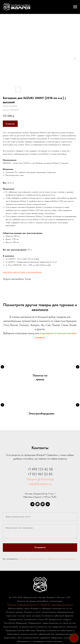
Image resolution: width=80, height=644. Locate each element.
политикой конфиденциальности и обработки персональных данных (47, 559)
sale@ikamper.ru (40, 484)
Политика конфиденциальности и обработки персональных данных (40, 605)
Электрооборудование (43, 413)
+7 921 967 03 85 (40, 474)
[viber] (43, 504)
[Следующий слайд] (78, 367)
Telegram (32, 479)
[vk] (48, 504)
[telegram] (32, 504)
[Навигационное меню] (75, 7)
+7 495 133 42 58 (40, 469)
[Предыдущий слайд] (2, 367)
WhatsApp (47, 479)
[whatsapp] (38, 504)
